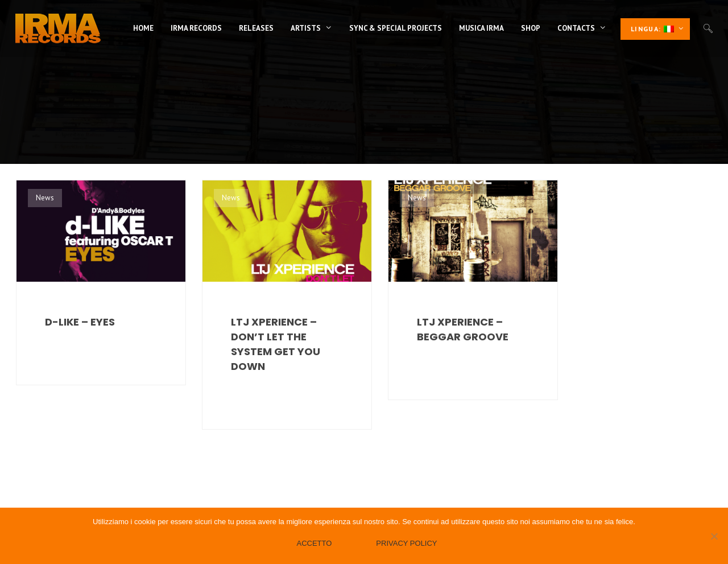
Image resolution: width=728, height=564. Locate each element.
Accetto (314, 543)
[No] (714, 536)
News (45, 198)
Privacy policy (406, 543)
